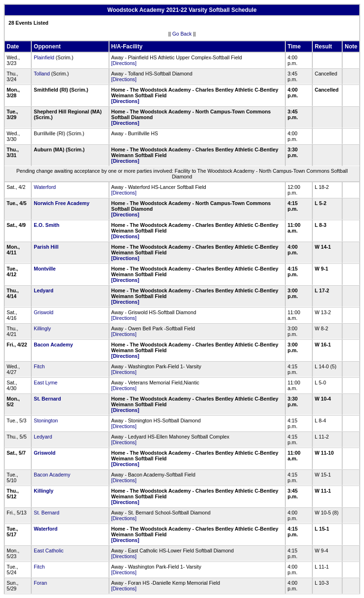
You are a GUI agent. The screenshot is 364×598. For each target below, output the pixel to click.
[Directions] (124, 63)
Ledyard (43, 290)
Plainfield (44, 57)
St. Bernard (47, 399)
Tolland (42, 74)
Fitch (39, 366)
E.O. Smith (46, 225)
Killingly (42, 328)
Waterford (45, 187)
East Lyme (45, 383)
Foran (40, 583)
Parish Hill (46, 247)
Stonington (46, 420)
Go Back (182, 34)
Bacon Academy (53, 345)
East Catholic (49, 551)
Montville (45, 269)
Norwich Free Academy (61, 203)
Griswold (43, 312)
